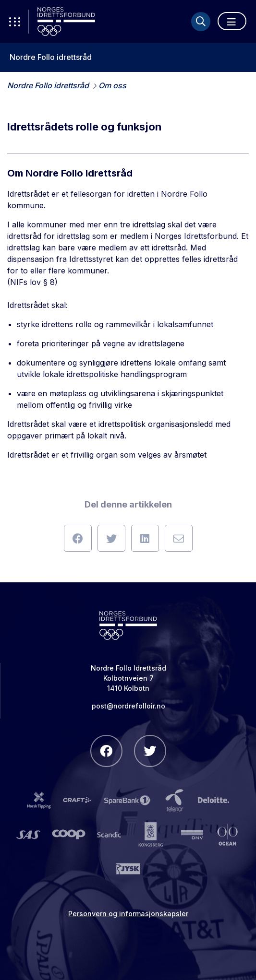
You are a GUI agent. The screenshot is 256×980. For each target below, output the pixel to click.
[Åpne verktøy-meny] (14, 22)
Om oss (112, 85)
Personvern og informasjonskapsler (128, 914)
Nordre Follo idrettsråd (51, 57)
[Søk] (201, 22)
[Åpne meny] (232, 21)
